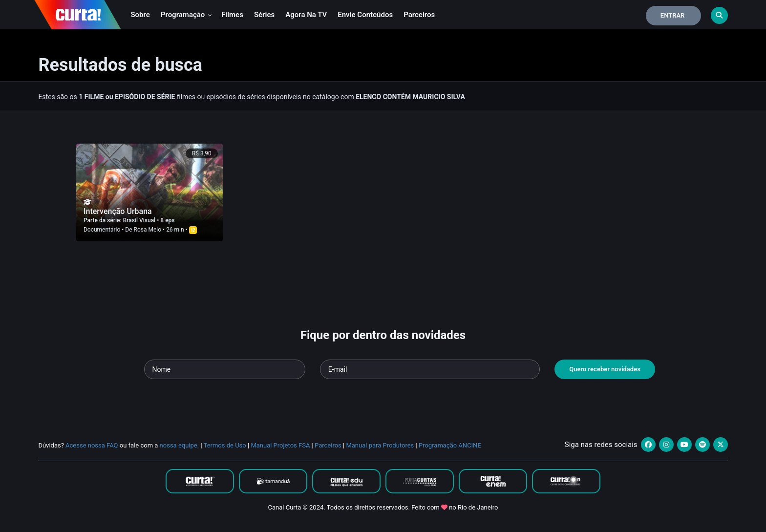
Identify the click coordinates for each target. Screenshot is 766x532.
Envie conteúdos (365, 15)
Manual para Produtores (380, 445)
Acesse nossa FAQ (92, 445)
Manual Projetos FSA (280, 445)
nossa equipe (179, 445)
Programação (186, 15)
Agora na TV (306, 15)
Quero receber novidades (605, 369)
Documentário (102, 230)
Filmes (232, 15)
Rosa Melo (148, 230)
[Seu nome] (225, 369)
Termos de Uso (225, 445)
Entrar (673, 15)
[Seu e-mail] (430, 369)
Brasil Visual (140, 220)
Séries (264, 15)
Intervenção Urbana (118, 211)
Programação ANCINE (450, 445)
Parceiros (419, 15)
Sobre (140, 15)
